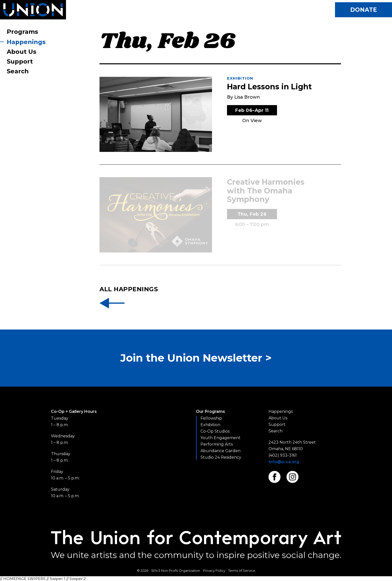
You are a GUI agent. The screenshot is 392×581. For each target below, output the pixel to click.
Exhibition (240, 78)
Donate (364, 10)
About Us (21, 52)
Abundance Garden (220, 451)
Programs (22, 32)
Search (18, 71)
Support (20, 61)
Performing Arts (217, 444)
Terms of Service (242, 570)
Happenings (26, 42)
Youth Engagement (220, 438)
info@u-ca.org (284, 462)
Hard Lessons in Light (269, 87)
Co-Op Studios (215, 431)
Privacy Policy (214, 570)
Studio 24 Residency (221, 457)
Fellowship (211, 418)
